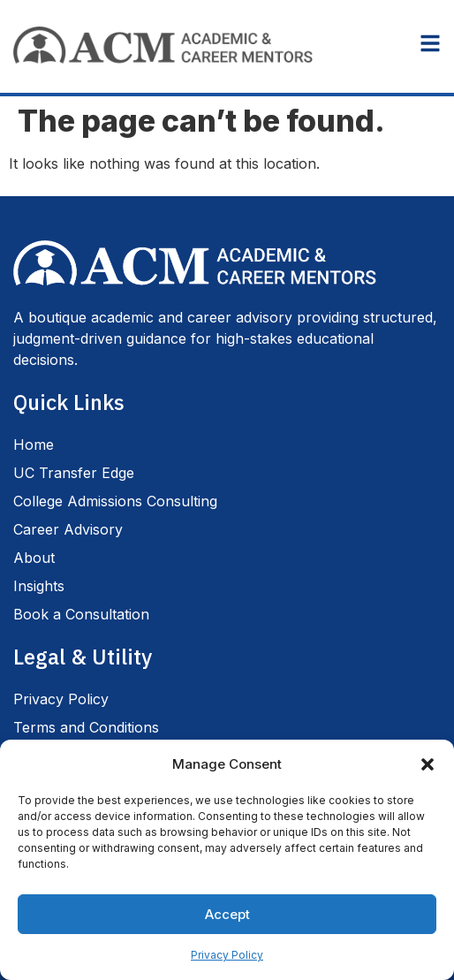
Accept (227, 914)
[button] (428, 764)
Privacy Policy (227, 955)
